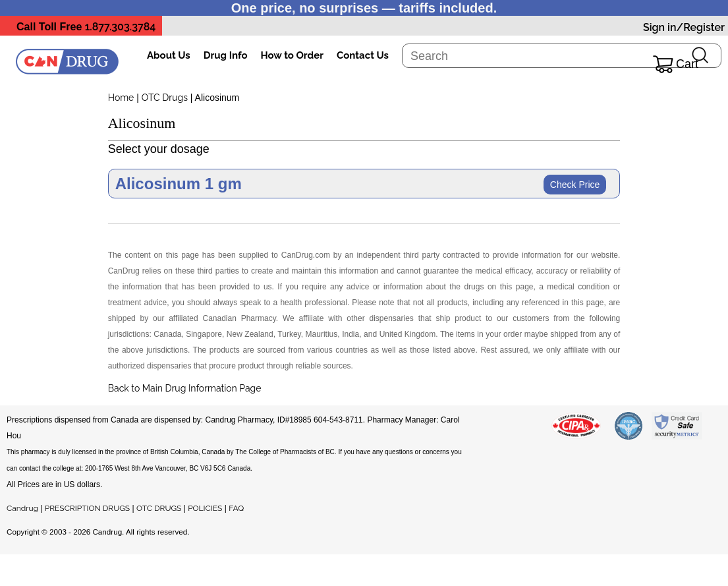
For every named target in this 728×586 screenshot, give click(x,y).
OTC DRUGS (159, 508)
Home (121, 98)
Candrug (22, 508)
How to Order (292, 55)
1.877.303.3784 (121, 27)
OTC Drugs (165, 98)
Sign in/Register (684, 27)
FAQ (236, 508)
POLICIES (205, 508)
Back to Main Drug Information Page (185, 388)
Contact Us (363, 55)
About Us (169, 55)
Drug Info (226, 55)
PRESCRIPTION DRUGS (87, 508)
